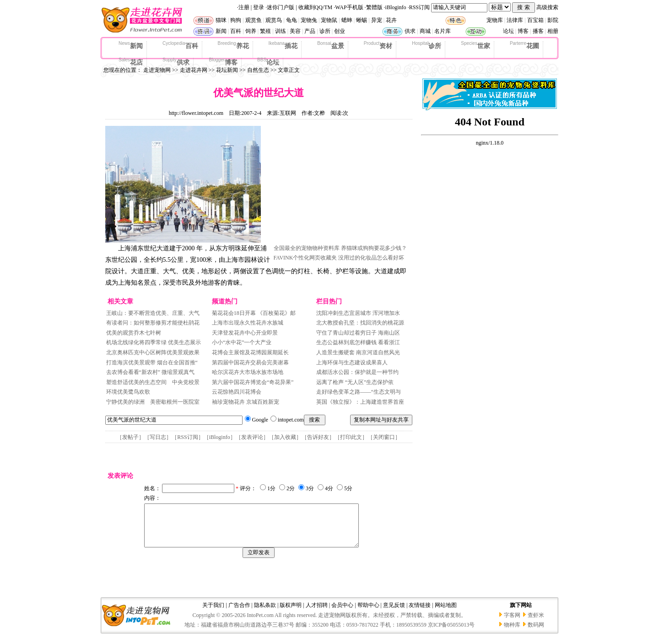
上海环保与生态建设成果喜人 (352, 363)
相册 (553, 31)
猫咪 (221, 20)
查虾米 (536, 623)
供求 (410, 31)
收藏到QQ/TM (316, 7)
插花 (283, 45)
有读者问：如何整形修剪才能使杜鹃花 (153, 323)
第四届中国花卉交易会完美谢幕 (250, 363)
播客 (538, 31)
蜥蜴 (362, 20)
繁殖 (265, 31)
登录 (259, 7)
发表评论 (252, 437)
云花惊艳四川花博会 (237, 392)
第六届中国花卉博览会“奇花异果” (253, 382)
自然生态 (258, 70)
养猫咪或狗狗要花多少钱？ (374, 248)
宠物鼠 (329, 20)
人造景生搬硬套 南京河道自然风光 (358, 352)
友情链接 (420, 613)
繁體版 (374, 7)
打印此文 (351, 437)
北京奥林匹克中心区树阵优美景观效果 (153, 352)
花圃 (524, 45)
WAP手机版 (349, 7)
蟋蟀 (347, 20)
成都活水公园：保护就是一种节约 (357, 372)
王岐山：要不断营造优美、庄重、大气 (153, 313)
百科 (236, 31)
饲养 (251, 31)
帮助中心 (368, 613)
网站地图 (446, 613)
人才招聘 (317, 613)
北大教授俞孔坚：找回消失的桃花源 (360, 323)
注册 (244, 7)
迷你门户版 (281, 7)
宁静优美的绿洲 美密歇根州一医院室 (153, 402)
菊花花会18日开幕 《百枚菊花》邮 (254, 313)
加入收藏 (285, 437)
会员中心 (342, 613)
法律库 (515, 20)
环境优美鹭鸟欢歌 (128, 392)
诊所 (325, 31)
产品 (310, 31)
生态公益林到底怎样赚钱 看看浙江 (358, 342)
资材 (378, 45)
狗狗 (236, 20)
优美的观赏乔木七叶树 (134, 333)
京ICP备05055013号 (451, 633)
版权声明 (291, 613)
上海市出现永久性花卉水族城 (248, 323)
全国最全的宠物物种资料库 (307, 248)
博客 (523, 31)
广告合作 (239, 613)
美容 (295, 31)
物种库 (512, 633)
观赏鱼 (254, 20)
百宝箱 (535, 20)
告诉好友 (318, 437)
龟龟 (292, 20)
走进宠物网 (157, 70)
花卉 (391, 20)
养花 (233, 45)
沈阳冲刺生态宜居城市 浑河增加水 (358, 313)
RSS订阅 (419, 7)
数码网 (536, 633)
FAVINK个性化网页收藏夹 (305, 258)
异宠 (377, 20)
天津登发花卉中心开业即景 (245, 333)
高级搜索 (547, 7)
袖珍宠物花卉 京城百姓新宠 (246, 402)
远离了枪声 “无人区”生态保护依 (355, 382)
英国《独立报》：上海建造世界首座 (360, 402)
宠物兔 (309, 20)
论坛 (508, 31)
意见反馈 (394, 613)
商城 (425, 31)
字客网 (512, 623)
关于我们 (213, 613)
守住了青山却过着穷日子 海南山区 (358, 333)
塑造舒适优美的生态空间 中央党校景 (153, 382)
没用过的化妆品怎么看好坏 (371, 258)
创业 (340, 31)
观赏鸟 (274, 20)
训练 (281, 31)
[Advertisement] (342, 184)
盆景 (331, 45)
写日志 (158, 437)
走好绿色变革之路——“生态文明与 (359, 392)
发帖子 (130, 437)
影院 (553, 20)
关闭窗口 (384, 437)
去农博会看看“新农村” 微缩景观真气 (151, 372)
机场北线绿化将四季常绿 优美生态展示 (154, 342)
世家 (475, 45)
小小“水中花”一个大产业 (242, 342)
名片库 (443, 31)
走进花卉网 (194, 70)
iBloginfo (396, 7)
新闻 (221, 31)
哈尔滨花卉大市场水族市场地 (248, 372)
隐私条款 (265, 613)
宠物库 (495, 20)
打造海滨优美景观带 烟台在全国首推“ (152, 363)
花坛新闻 (227, 70)
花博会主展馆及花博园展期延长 (250, 352)
